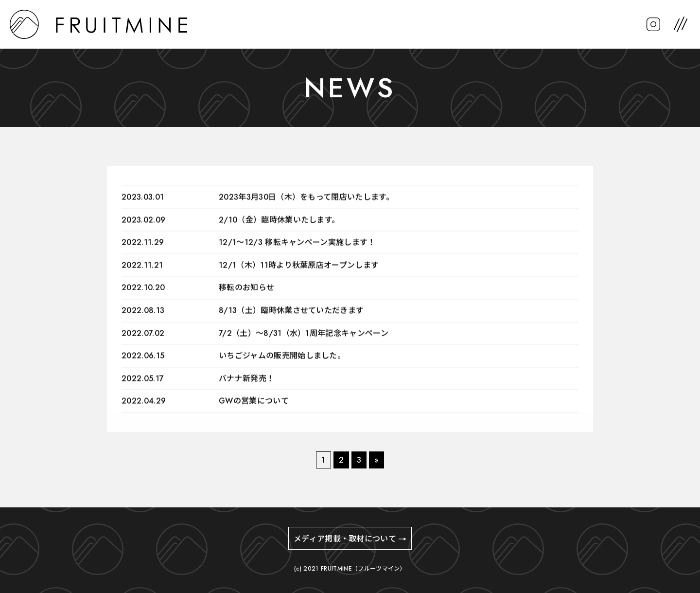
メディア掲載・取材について (345, 539)
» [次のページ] (376, 460)
